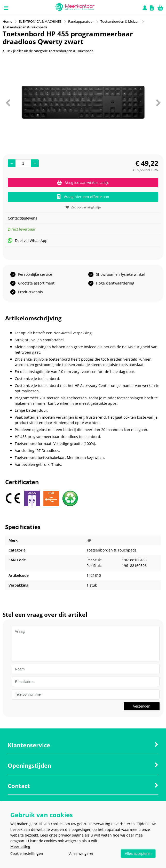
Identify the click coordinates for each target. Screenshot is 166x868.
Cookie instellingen (27, 853)
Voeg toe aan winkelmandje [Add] (83, 183)
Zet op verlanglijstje (83, 207)
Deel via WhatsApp (28, 241)
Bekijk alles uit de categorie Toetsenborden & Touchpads (48, 51)
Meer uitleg (20, 846)
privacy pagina (71, 835)
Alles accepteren (138, 854)
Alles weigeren (82, 853)
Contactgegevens (22, 218)
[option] (83, 103)
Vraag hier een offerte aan (83, 197)
